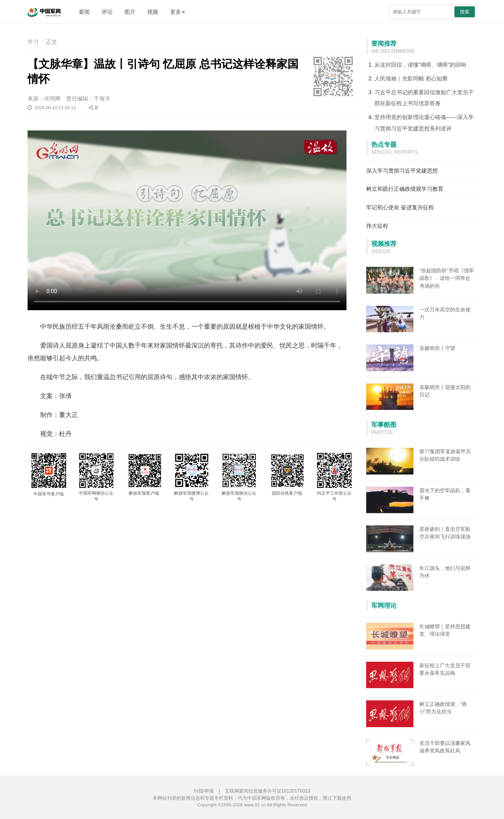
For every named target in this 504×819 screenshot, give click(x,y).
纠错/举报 (204, 791)
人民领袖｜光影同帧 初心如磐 (411, 78)
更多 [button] (178, 12)
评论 (107, 12)
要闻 (84, 12)
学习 (33, 42)
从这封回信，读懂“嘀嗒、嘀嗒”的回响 (420, 65)
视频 (153, 12)
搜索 (465, 12)
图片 (130, 12)
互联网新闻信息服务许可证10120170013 (268, 791)
